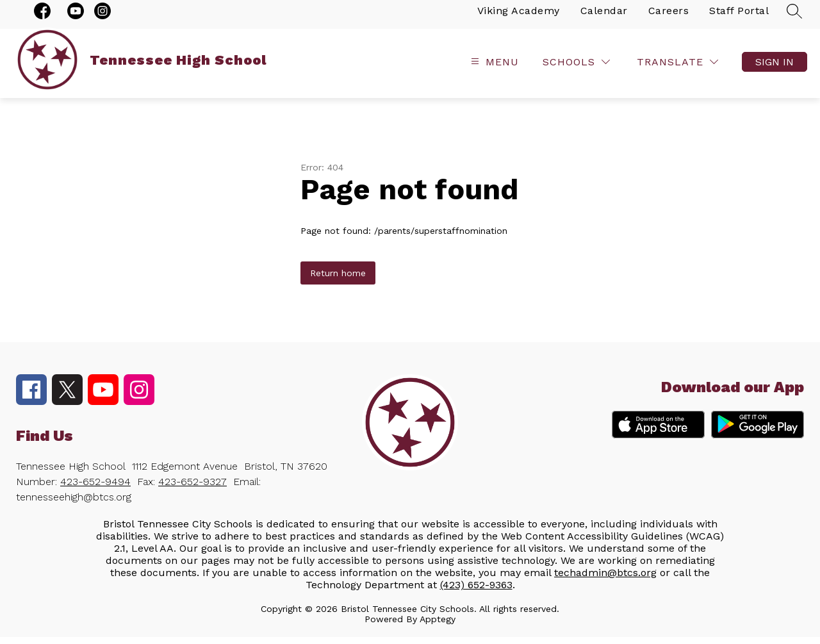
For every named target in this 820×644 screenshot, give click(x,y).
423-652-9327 (193, 489)
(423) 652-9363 (476, 592)
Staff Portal (739, 18)
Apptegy (438, 626)
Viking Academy (519, 18)
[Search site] (794, 18)
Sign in (775, 69)
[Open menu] (493, 69)
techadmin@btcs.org (605, 580)
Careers (669, 18)
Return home (338, 280)
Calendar (604, 18)
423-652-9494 (95, 489)
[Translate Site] (677, 69)
